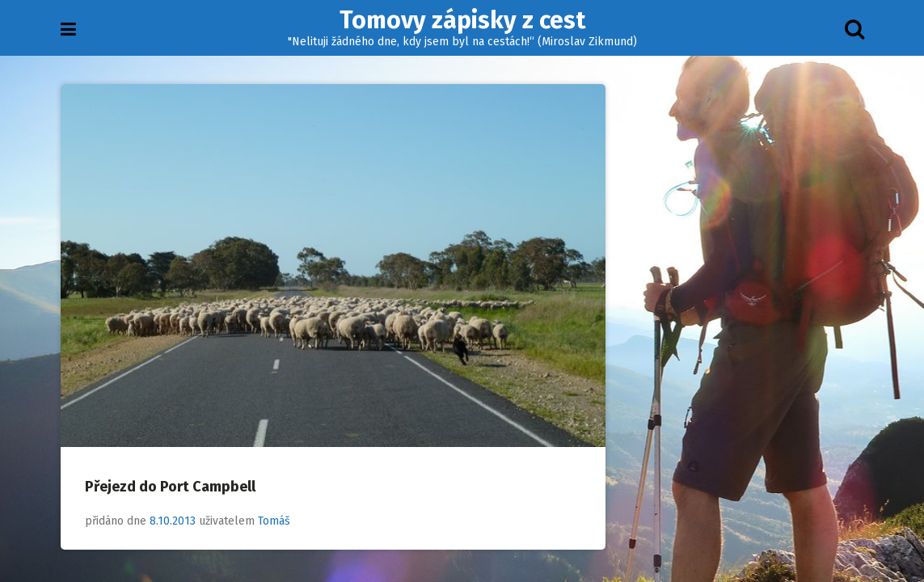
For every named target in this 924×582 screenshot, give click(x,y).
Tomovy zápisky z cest (462, 20)
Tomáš (274, 521)
